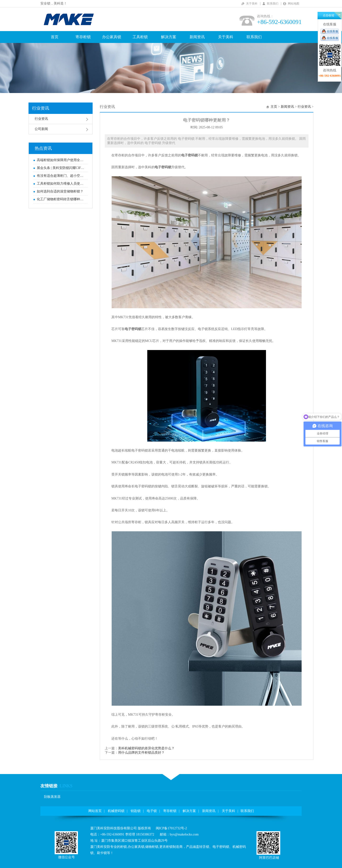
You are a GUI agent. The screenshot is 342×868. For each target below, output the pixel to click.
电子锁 (152, 811)
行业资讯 (41, 108)
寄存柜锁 (83, 37)
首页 (55, 37)
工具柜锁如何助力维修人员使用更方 (61, 184)
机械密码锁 (116, 811)
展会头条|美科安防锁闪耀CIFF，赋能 (61, 168)
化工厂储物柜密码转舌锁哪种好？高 (61, 199)
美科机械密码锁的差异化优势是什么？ (146, 748)
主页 (274, 107)
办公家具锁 (112, 37)
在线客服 (332, 31)
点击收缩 (328, 15)
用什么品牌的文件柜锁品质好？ (141, 753)
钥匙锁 (136, 811)
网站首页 (95, 811)
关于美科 (252, 4)
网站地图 (294, 4)
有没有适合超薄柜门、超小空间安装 (61, 176)
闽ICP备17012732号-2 (171, 828)
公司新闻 (41, 129)
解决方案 (169, 37)
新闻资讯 (197, 37)
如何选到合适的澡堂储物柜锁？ (60, 191)
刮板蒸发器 (52, 797)
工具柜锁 (140, 37)
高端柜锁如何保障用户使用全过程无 (61, 160)
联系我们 (273, 4)
